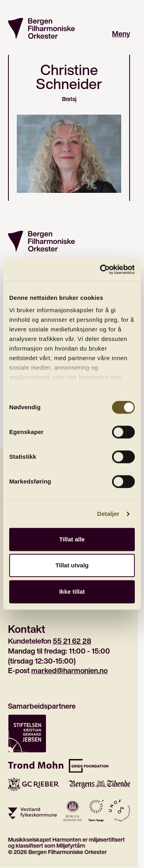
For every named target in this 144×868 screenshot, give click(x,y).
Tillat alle (72, 539)
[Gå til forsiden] (41, 28)
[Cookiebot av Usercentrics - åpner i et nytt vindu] (102, 270)
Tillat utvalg (72, 565)
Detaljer (108, 514)
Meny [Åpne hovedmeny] (121, 34)
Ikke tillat (72, 592)
